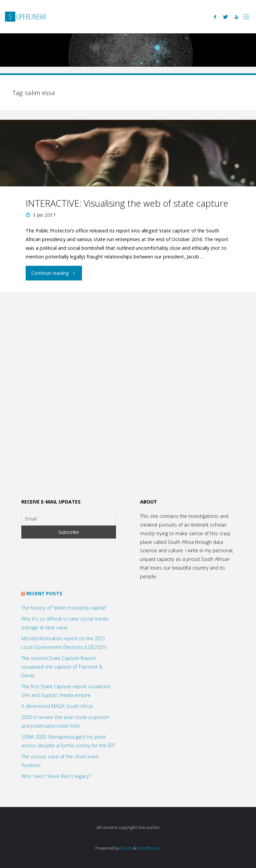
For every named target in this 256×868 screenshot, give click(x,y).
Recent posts (44, 593)
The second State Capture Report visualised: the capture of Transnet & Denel (62, 667)
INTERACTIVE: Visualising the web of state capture (127, 203)
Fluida (126, 848)
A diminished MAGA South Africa (57, 706)
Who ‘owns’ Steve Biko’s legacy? (56, 776)
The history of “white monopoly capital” (64, 608)
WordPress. (149, 848)
